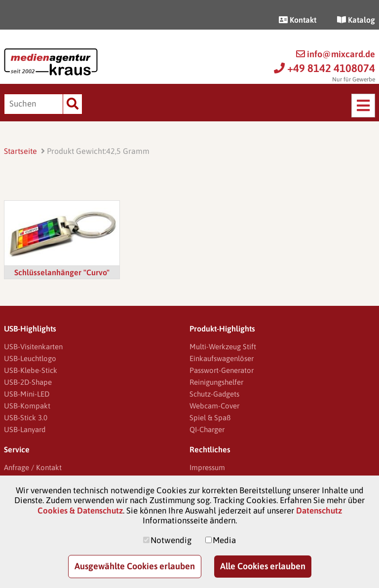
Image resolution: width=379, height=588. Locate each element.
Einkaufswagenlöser (222, 358)
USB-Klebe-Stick (31, 370)
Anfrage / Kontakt (33, 467)
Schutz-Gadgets (214, 394)
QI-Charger (207, 429)
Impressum (207, 467)
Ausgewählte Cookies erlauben (135, 566)
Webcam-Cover (214, 406)
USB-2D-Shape (28, 382)
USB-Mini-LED (27, 394)
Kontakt (298, 20)
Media (224, 540)
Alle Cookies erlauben (263, 566)
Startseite (20, 151)
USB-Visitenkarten (33, 347)
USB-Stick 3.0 (26, 418)
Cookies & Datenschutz (80, 511)
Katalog (356, 20)
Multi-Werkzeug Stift (223, 347)
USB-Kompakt (27, 406)
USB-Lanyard (25, 429)
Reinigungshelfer (216, 382)
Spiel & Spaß (210, 418)
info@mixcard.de (336, 54)
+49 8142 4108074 (324, 68)
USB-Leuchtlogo (30, 358)
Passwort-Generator (222, 370)
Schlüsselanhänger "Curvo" (62, 272)
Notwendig (171, 540)
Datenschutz (319, 511)
